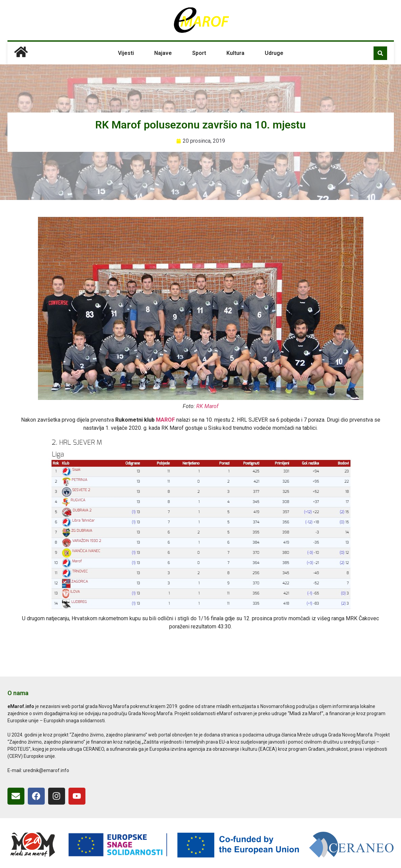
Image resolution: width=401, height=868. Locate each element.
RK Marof (207, 406)
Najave (163, 53)
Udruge (274, 53)
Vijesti (126, 53)
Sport (199, 53)
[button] (380, 53)
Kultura (235, 53)
